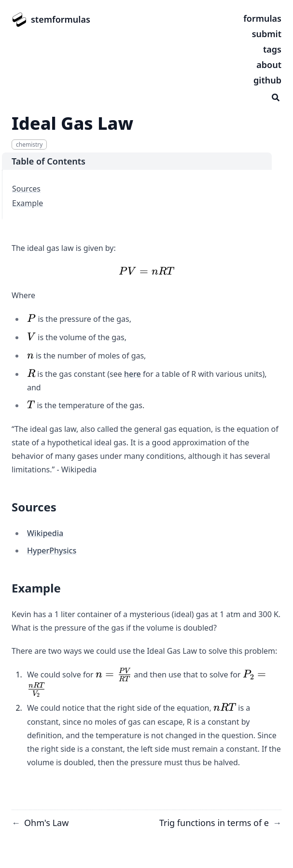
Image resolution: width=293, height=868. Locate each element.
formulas (262, 18)
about (269, 65)
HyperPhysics (52, 551)
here (133, 374)
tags (272, 49)
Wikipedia (45, 533)
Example (28, 203)
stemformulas (61, 19)
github (267, 80)
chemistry (29, 145)
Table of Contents (49, 161)
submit (267, 34)
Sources (26, 189)
